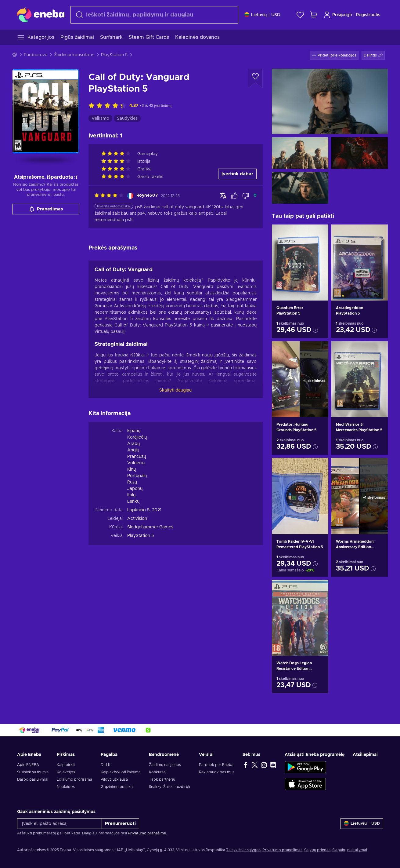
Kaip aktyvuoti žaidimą (121, 772)
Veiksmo (100, 119)
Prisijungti (338, 15)
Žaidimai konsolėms (74, 55)
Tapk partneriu (162, 779)
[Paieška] (154, 15)
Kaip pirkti (66, 765)
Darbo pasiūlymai (33, 779)
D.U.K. (106, 765)
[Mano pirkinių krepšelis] (314, 15)
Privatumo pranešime (147, 833)
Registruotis (368, 15)
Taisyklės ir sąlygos (243, 850)
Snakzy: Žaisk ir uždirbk (170, 787)
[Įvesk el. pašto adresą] (59, 824)
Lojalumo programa (74, 779)
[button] (373, 55)
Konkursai (158, 772)
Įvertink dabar (237, 174)
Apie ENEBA (28, 765)
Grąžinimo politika (117, 787)
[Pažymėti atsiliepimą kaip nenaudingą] (246, 196)
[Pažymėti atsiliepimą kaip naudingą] (234, 196)
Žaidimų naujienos (165, 765)
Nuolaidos (66, 787)
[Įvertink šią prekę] (109, 106)
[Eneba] (41, 15)
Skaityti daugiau (175, 390)
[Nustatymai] (262, 15)
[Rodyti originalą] (223, 195)
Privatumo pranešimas (282, 850)
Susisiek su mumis (33, 772)
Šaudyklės (127, 119)
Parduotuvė (36, 55)
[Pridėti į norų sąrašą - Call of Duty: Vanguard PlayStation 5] (255, 78)
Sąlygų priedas (317, 850)
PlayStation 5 (114, 55)
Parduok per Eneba (216, 765)
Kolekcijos (66, 772)
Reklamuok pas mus (217, 772)
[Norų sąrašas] (300, 15)
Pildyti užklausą (114, 779)
